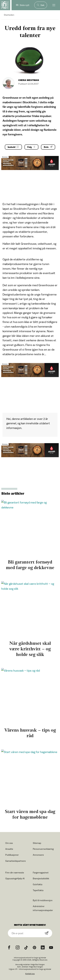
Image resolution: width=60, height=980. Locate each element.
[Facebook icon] (9, 948)
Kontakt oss (30, 974)
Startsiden (9, 15)
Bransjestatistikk (41, 878)
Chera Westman (29, 80)
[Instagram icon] (18, 948)
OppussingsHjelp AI (15, 878)
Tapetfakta (38, 890)
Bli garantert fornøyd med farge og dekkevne (30, 565)
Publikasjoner (12, 855)
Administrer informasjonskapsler (43, 908)
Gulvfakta (38, 884)
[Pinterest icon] (34, 948)
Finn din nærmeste (15, 872)
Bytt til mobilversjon (43, 900)
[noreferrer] (43, 948)
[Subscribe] (47, 933)
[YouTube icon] (51, 948)
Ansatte (9, 849)
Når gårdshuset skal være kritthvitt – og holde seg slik (30, 649)
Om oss (9, 843)
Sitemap (37, 843)
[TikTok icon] (26, 948)
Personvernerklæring (43, 849)
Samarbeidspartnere (16, 861)
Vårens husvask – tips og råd (30, 733)
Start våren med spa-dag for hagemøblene (30, 814)
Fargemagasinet (41, 872)
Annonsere (38, 855)
